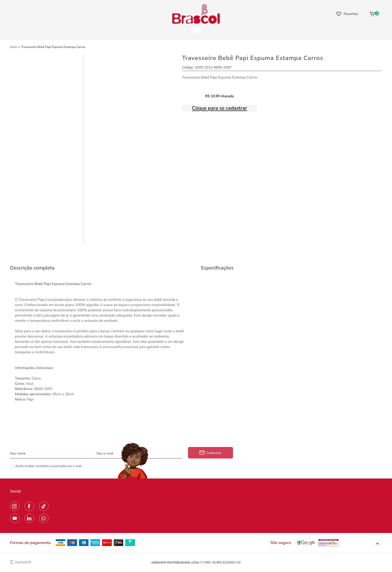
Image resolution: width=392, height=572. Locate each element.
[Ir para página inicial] (13, 47)
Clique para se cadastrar (219, 108)
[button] (377, 544)
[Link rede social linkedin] (29, 518)
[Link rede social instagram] (15, 506)
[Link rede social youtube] (15, 518)
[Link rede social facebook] (29, 506)
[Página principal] (196, 14)
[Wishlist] (347, 14)
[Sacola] (374, 14)
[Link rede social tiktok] (44, 506)
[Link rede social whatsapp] (44, 518)
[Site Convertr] (32, 562)
